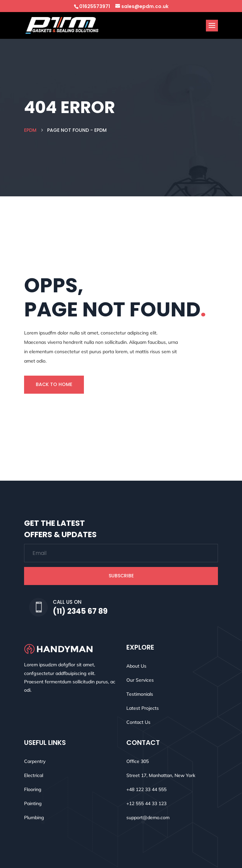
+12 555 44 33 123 (146, 803)
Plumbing (34, 817)
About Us (136, 666)
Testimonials (140, 694)
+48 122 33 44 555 (146, 789)
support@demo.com (148, 817)
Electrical (34, 775)
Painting (33, 803)
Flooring (33, 789)
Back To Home (54, 384)
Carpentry (35, 761)
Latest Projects (143, 708)
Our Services (140, 680)
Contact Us (138, 722)
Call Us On (67, 602)
